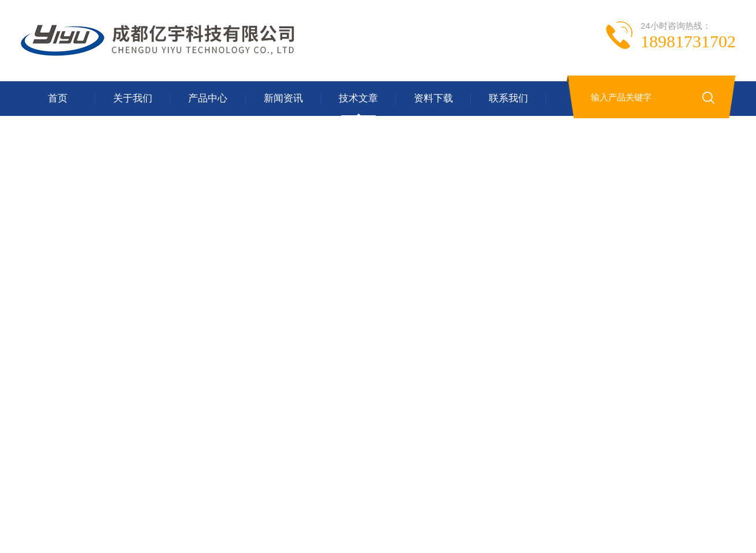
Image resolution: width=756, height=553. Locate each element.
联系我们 (508, 98)
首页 (58, 98)
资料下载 (433, 98)
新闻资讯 (283, 98)
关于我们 (133, 98)
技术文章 (358, 98)
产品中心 (208, 98)
